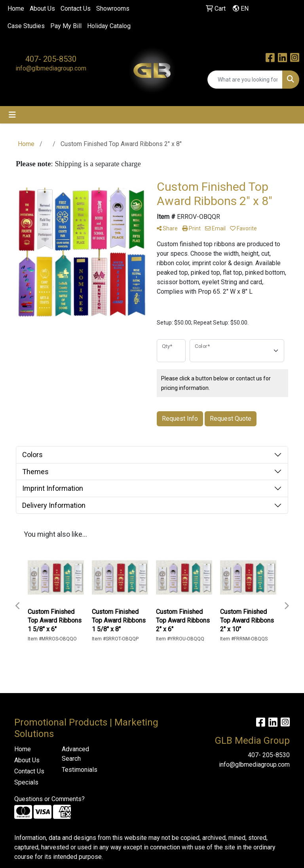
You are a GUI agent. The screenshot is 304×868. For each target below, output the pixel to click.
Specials (26, 782)
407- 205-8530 (51, 59)
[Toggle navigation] (12, 115)
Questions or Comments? (49, 799)
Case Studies (26, 26)
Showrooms (113, 9)
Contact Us (76, 9)
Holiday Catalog (109, 26)
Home (16, 9)
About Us (42, 9)
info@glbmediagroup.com (51, 68)
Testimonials (80, 770)
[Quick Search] (245, 80)
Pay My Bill (66, 26)
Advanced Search (75, 754)
